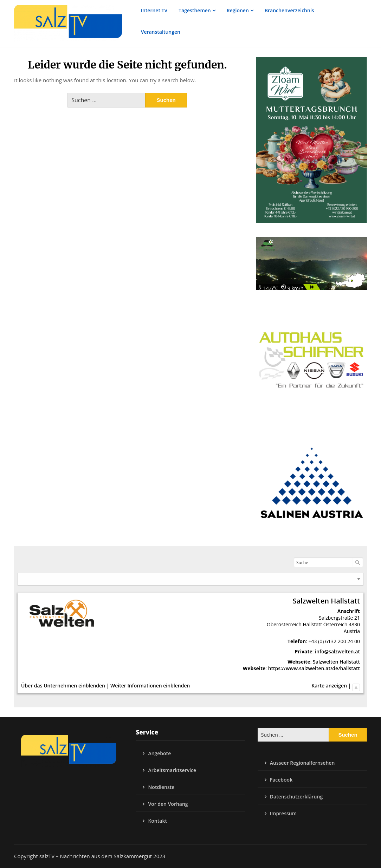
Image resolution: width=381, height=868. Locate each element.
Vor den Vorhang (168, 804)
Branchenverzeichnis (289, 10)
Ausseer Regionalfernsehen (302, 763)
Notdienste (161, 787)
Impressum (283, 813)
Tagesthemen (195, 10)
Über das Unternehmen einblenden (63, 686)
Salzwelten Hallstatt (336, 662)
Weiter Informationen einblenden (150, 686)
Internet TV (154, 10)
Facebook (281, 780)
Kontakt (157, 821)
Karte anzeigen (329, 686)
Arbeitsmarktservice (172, 770)
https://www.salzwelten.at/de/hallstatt (314, 668)
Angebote (159, 753)
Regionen (238, 10)
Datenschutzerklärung (296, 797)
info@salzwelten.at (337, 651)
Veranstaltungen (161, 32)
